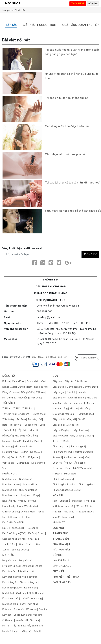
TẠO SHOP (78, 4)
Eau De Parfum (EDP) (13, 523)
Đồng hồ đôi (28, 392)
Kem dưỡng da (29, 577)
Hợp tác (21, 10)
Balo (5, 425)
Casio (44, 381)
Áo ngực (68, 463)
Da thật (24, 452)
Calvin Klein (18, 381)
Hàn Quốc (7, 436)
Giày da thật (59, 419)
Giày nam (57, 381)
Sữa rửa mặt (62, 544)
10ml (37, 539)
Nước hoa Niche (30, 485)
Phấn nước (19, 609)
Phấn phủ (32, 604)
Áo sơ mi (57, 457)
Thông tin (50, 280)
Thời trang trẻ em (62, 452)
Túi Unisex (28, 409)
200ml (24, 550)
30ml (13, 544)
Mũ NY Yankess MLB (84, 468)
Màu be (68, 403)
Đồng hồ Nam (25, 387)
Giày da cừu (76, 436)
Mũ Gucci (57, 474)
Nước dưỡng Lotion (12, 588)
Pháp (25, 430)
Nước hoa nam (10, 479)
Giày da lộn (72, 425)
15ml (5, 544)
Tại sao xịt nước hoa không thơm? (66, 98)
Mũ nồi (89, 506)
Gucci (13, 387)
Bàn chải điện (62, 582)
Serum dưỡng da (29, 582)
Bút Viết (59, 571)
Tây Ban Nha (9, 414)
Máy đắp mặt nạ (35, 626)
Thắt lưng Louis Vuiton (64, 485)
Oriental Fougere (11, 517)
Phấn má (7, 609)
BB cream (31, 609)
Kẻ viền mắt (22, 620)
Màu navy (79, 403)
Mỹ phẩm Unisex (11, 566)
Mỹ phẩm (8, 555)
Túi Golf (7, 430)
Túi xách (9, 403)
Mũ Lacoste (70, 474)
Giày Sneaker (74, 387)
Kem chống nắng (11, 577)
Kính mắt (59, 522)
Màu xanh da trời (23, 447)
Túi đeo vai (15, 425)
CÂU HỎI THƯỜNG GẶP (51, 287)
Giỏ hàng (93, 4)
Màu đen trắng (60, 409)
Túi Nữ (17, 409)
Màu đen (19, 436)
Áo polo (78, 457)
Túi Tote (21, 419)
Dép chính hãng (76, 398)
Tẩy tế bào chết (26, 571)
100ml (37, 544)
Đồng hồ (9, 376)
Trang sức (60, 533)
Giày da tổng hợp (61, 430)
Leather (26, 517)
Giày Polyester (60, 436)
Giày (55, 376)
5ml (30, 539)
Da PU (23, 457)
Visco (5, 468)
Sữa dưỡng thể (22, 593)
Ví (41, 419)
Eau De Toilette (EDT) (14, 528)
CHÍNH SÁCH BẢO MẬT (56, 357)
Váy (87, 457)
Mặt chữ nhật (9, 398)
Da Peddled (23, 463)
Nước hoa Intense (28, 490)
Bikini (68, 468)
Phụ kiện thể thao (66, 577)
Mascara (38, 615)
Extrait (41, 533)
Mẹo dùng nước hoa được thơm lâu (67, 126)
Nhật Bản (34, 430)
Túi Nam (7, 409)
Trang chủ (8, 10)
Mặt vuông (23, 398)
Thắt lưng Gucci (87, 485)
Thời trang (61, 441)
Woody (22, 501)
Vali (42, 425)
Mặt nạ (6, 626)
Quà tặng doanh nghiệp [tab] (80, 25)
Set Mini (22, 539)
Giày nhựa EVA (80, 430)
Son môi (34, 620)
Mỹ (15, 430)
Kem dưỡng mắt (11, 599)
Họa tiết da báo (85, 414)
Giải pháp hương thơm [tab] (40, 25)
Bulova (6, 381)
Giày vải (72, 419)
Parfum (32, 533)
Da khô (39, 566)
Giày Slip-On (59, 398)
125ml (6, 550)
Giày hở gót (59, 392)
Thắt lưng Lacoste (62, 490)
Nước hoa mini (10, 490)
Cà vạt (77, 490)
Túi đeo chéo (38, 414)
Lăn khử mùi (61, 560)
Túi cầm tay (8, 419)
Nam (55, 501)
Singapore (24, 414)
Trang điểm (61, 539)
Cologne (32, 528)
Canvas (89, 436)
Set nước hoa (9, 539)
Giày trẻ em (59, 387)
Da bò (6, 457)
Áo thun (68, 457)
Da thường (27, 566)
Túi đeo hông (30, 425)
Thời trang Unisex (82, 452)
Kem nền (7, 615)
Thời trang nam (61, 447)
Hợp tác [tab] (11, 25)
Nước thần (7, 593)
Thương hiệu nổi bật (29, 631)
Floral (31, 501)
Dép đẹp (58, 555)
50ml (21, 544)
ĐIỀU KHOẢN (38, 357)
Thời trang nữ (78, 447)
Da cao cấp (36, 452)
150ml (15, 550)
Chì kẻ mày (8, 620)
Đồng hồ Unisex (11, 392)
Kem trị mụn (30, 588)
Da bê (14, 457)
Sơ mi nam (58, 468)
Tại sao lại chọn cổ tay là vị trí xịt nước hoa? (73, 183)
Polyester (33, 457)
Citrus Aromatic (11, 512)
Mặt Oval (36, 398)
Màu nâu (7, 441)
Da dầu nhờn (9, 571)
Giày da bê (58, 425)
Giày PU (82, 419)
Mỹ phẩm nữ (26, 561)
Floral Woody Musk (28, 506)
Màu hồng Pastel (32, 441)
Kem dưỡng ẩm (10, 582)
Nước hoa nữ (26, 479)
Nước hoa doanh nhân (14, 495)
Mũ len (79, 506)
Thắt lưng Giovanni (63, 479)
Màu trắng (31, 436)
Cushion (43, 609)
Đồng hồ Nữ (40, 387)
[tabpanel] (50, 134)
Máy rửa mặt (18, 626)
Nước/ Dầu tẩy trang (31, 599)
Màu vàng (7, 447)
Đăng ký (90, 254)
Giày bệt (71, 392)
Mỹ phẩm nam (10, 561)
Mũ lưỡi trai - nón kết (63, 506)
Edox (5, 387)
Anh (29, 495)
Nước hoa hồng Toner (14, 604)
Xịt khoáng (37, 593)
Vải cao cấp (8, 463)
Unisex (63, 501)
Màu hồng (58, 414)
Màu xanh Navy (10, 452)
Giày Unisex (81, 381)
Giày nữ (69, 381)
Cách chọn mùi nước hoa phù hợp (66, 154)
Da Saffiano (38, 463)
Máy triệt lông (10, 631)
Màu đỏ (17, 441)
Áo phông (80, 463)
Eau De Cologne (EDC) (14, 533)
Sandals (82, 392)
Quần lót (57, 463)
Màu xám (70, 414)
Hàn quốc (77, 501)
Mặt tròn (40, 392)
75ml (28, 544)
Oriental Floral (29, 512)
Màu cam (91, 403)
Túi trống (33, 419)
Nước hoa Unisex (11, 485)
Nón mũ (58, 495)
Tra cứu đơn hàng (87, 358)
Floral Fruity (9, 506)
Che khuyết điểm (22, 615)
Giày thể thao (90, 387)
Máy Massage (62, 566)
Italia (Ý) (6, 501)
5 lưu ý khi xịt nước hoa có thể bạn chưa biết (73, 211)
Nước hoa (9, 474)
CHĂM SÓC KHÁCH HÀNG (51, 293)
